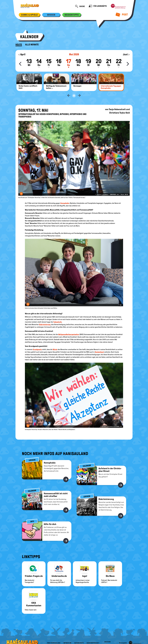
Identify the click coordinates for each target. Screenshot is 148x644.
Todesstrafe (58, 316)
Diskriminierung (45, 318)
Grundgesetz (37, 343)
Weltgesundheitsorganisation (69, 328)
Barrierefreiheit (93, 637)
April (22, 54)
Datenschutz (79, 637)
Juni (126, 54)
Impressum (67, 637)
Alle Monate (32, 45)
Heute (19, 45)
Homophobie (65, 197)
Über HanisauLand (54, 637)
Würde (55, 343)
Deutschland (99, 346)
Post (122, 15)
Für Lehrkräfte (98, 6)
